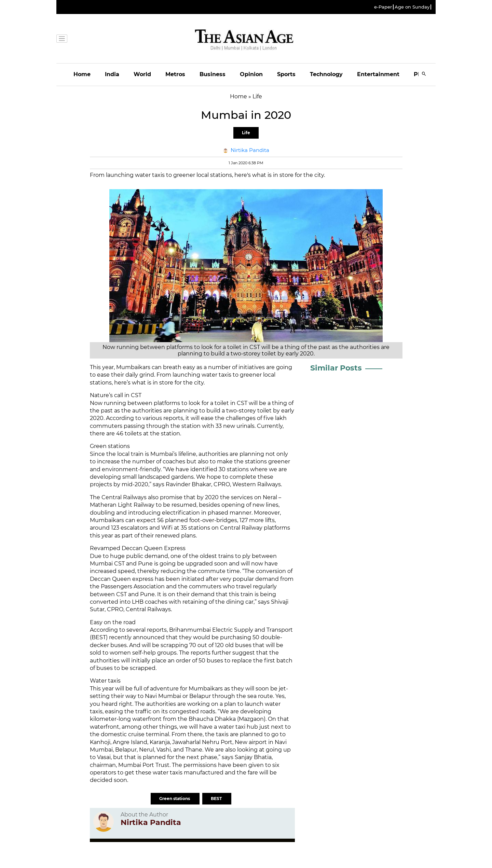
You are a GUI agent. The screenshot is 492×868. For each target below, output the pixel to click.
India (112, 74)
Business (213, 74)
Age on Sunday (412, 7)
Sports (286, 74)
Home (82, 74)
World (142, 74)
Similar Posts (336, 368)
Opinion (251, 74)
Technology (326, 74)
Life (246, 133)
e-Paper (383, 7)
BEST (217, 799)
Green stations (175, 799)
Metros (175, 74)
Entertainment (378, 74)
